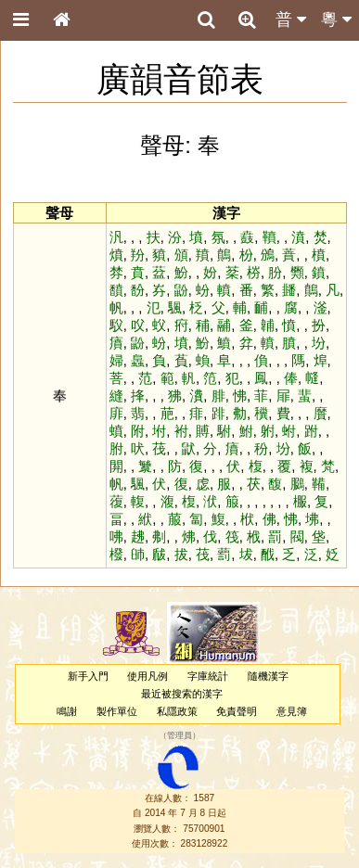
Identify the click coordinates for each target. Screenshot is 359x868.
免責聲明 (237, 711)
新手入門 (88, 676)
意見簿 (292, 711)
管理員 (179, 736)
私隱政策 (177, 711)
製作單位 (117, 711)
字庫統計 (208, 676)
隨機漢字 (268, 676)
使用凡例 (147, 676)
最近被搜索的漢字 (182, 694)
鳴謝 (67, 711)
